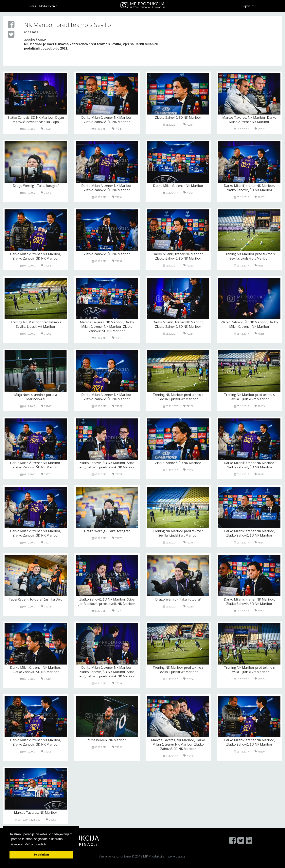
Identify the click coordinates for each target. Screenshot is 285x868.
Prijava (246, 6)
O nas (32, 6)
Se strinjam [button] (41, 855)
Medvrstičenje (48, 6)
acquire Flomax (35, 39)
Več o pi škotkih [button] (36, 844)
